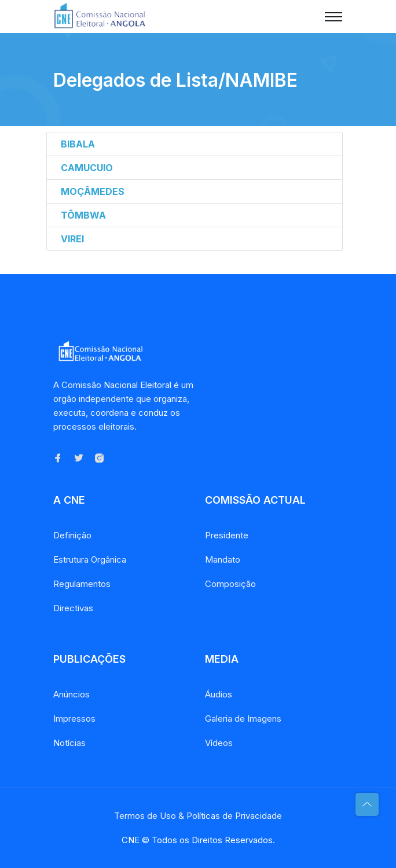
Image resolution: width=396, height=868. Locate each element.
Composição (230, 584)
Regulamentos (82, 584)
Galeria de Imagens (243, 719)
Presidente (227, 535)
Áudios (219, 694)
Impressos (74, 719)
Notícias (69, 743)
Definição (72, 535)
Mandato (223, 559)
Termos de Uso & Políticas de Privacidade (198, 816)
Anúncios (71, 694)
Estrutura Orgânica (90, 559)
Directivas (73, 608)
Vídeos (219, 743)
